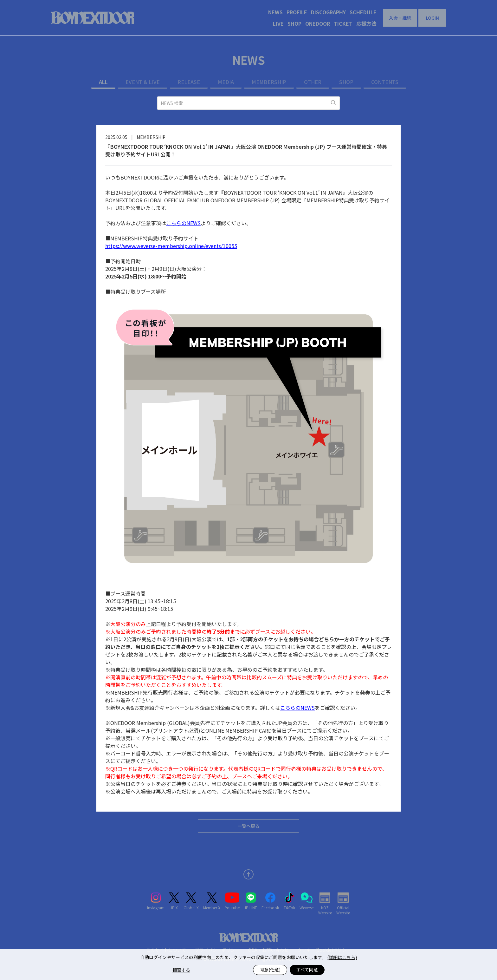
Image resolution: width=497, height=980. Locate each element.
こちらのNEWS (183, 223)
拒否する (181, 970)
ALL (103, 82)
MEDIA (226, 82)
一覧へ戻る (248, 826)
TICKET (343, 23)
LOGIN (432, 18)
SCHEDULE (363, 12)
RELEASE (189, 82)
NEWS (275, 12)
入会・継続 (400, 18)
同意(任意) (270, 970)
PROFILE (297, 12)
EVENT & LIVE (143, 82)
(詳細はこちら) (342, 957)
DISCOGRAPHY (328, 12)
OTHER (313, 82)
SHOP (294, 23)
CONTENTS (385, 82)
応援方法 (366, 23)
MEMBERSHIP (269, 82)
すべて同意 (307, 970)
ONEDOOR (318, 23)
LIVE (278, 23)
